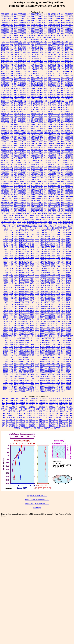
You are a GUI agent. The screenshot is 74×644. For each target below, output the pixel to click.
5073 (16, 97)
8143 (11, 186)
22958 (58, 372)
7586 (41, 171)
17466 (53, 277)
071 (30, 405)
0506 (50, 23)
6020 (46, 131)
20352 (58, 323)
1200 (41, 44)
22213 (21, 357)
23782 (32, 387)
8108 (24, 184)
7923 (41, 179)
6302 (3, 139)
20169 (11, 321)
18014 (16, 283)
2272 (54, 78)
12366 (37, 230)
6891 (7, 152)
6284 (50, 137)
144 (60, 411)
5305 (67, 118)
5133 (33, 103)
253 (4, 424)
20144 (58, 319)
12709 (63, 258)
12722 (27, 260)
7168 (20, 160)
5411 (20, 126)
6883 (54, 150)
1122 (8, 39)
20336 (47, 323)
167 (67, 413)
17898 (42, 281)
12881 (21, 270)
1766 (24, 69)
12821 (27, 268)
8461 (20, 198)
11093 (4, 226)
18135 (37, 285)
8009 (11, 181)
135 (30, 411)
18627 (58, 292)
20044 (11, 317)
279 (20, 426)
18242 (68, 285)
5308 (7, 120)
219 (30, 420)
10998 (48, 220)
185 (57, 415)
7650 (41, 175)
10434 (23, 213)
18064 (47, 283)
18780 (21, 296)
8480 (54, 198)
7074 (46, 154)
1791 (41, 71)
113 (29, 409)
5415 (37, 126)
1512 (33, 54)
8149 (28, 186)
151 (14, 413)
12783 (32, 266)
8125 (45, 184)
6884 (58, 150)
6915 (16, 152)
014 (50, 398)
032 (40, 401)
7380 (54, 164)
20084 (47, 317)
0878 (50, 33)
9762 (54, 211)
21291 (11, 338)
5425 (7, 128)
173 (17, 415)
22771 (6, 370)
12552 (32, 247)
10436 (34, 213)
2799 (71, 82)
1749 (24, 67)
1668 (41, 63)
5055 (20, 95)
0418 (41, 20)
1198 (33, 44)
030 (34, 401)
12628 (58, 251)
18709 (37, 294)
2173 (41, 75)
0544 (3, 25)
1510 (24, 54)
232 (4, 422)
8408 (50, 196)
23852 (68, 387)
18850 (6, 298)
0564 (11, 25)
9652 (37, 209)
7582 (33, 171)
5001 (24, 88)
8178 (24, 188)
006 (24, 398)
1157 (20, 42)
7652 (46, 175)
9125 (7, 205)
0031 (33, 16)
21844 (68, 347)
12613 (47, 249)
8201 (24, 190)
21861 (21, 349)
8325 (24, 194)
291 (60, 426)
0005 (20, 14)
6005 (16, 131)
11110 (9, 228)
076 (47, 405)
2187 (11, 78)
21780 (63, 345)
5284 (16, 118)
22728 (11, 368)
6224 (50, 135)
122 (58, 409)
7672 (11, 177)
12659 (16, 258)
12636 (32, 253)
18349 (63, 287)
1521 (71, 54)
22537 (16, 364)
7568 (7, 171)
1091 (25, 37)
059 (60, 403)
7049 (20, 154)
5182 (67, 107)
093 (34, 407)
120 (52, 409)
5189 (20, 109)
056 (50, 403)
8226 (28, 192)
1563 (54, 56)
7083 (3, 156)
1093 (33, 37)
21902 (16, 351)
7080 (63, 154)
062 (70, 403)
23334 (42, 378)
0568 (28, 25)
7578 (28, 171)
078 (54, 405)
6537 (7, 145)
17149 (32, 273)
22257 (68, 357)
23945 (53, 389)
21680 (27, 345)
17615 (53, 279)
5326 (3, 122)
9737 (7, 211)
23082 (32, 376)
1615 (24, 61)
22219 (32, 357)
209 (67, 418)
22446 (16, 361)
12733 (68, 260)
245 (47, 422)
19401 (68, 306)
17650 (58, 279)
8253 (58, 192)
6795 (16, 150)
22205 (11, 357)
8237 (37, 192)
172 (14, 415)
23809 (53, 387)
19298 (63, 304)
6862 (20, 150)
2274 (63, 78)
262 (34, 424)
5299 (41, 118)
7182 (28, 160)
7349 (33, 164)
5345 (50, 122)
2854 (54, 84)
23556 (63, 383)
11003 (58, 220)
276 (10, 426)
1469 (58, 52)
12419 (53, 236)
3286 (3, 88)
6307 (24, 139)
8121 (37, 184)
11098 (24, 226)
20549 (21, 328)
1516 (50, 54)
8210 (58, 190)
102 (64, 407)
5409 (11, 126)
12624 (37, 251)
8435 (63, 196)
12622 (27, 251)
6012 (33, 131)
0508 (58, 23)
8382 (67, 194)
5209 (11, 112)
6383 (7, 143)
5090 (16, 99)
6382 (3, 143)
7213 (7, 162)
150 (10, 413)
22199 (6, 357)
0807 (41, 29)
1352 (71, 50)
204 (50, 418)
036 (54, 401)
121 (55, 409)
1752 (37, 67)
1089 (16, 37)
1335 (3, 50)
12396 (27, 234)
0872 (24, 33)
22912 (21, 372)
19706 (58, 311)
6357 (41, 141)
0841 (54, 31)
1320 (33, 48)
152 (17, 413)
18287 (11, 287)
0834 (28, 31)
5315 (28, 120)
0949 (20, 35)
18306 (27, 287)
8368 (33, 194)
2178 (58, 75)
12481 (68, 243)
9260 (28, 205)
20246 (58, 321)
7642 (28, 175)
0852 (67, 31)
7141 (16, 158)
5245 (16, 116)
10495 (6, 217)
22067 (63, 353)
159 (40, 413)
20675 (11, 332)
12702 (47, 258)
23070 (16, 376)
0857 (16, 33)
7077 (50, 154)
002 (10, 398)
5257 (58, 116)
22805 (32, 370)
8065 (54, 181)
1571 (16, 59)
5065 (58, 95)
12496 (42, 245)
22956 (53, 372)
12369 (53, 230)
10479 (47, 215)
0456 (16, 23)
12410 (11, 236)
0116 (3, 20)
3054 (24, 86)
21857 (16, 349)
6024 (63, 131)
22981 (16, 374)
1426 (24, 52)
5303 (58, 118)
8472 (37, 198)
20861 (63, 332)
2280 (16, 80)
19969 (16, 315)
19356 (37, 306)
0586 (58, 25)
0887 (71, 33)
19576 (58, 309)
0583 (54, 25)
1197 (28, 44)
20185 (21, 321)
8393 (24, 196)
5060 (37, 95)
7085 (12, 156)
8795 (50, 200)
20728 (37, 332)
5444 (33, 128)
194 (17, 418)
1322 (41, 48)
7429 (46, 167)
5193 (37, 109)
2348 (58, 80)
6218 (28, 135)
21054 (3, 336)
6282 (41, 137)
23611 (42, 385)
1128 (33, 39)
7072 (41, 154)
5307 (3, 120)
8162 (46, 186)
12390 (11, 234)
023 (10, 401)
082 (67, 405)
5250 (37, 116)
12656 (68, 256)
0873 (28, 33)
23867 (16, 389)
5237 (54, 114)
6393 (20, 143)
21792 (68, 345)
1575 (33, 59)
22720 (58, 366)
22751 (42, 368)
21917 (32, 351)
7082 (71, 154)
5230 (24, 114)
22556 (37, 364)
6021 (50, 131)
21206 (45, 336)
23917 (32, 389)
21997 (32, 353)
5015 (11, 90)
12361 (11, 230)
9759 (46, 211)
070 (27, 405)
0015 (58, 14)
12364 (27, 230)
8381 (63, 194)
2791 (41, 82)
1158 (24, 42)
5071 (7, 97)
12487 (27, 245)
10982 (37, 217)
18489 (6, 292)
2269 (41, 78)
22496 (53, 361)
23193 (11, 378)
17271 (16, 275)
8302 (20, 194)
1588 (16, 61)
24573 (37, 391)
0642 (33, 27)
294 (70, 426)
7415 (28, 167)
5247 (24, 116)
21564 (53, 342)
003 (14, 398)
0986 (41, 35)
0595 (11, 27)
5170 (16, 107)
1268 (7, 46)
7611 (50, 173)
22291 (32, 359)
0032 (37, 16)
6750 (41, 148)
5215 (37, 112)
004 (17, 398)
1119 (66, 37)
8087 (12, 184)
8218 (20, 192)
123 (62, 409)
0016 (63, 14)
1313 (7, 48)
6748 (33, 148)
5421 (63, 126)
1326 (54, 48)
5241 (71, 114)
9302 (16, 207)
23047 (47, 374)
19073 (6, 302)
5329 (16, 122)
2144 (67, 71)
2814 (16, 84)
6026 (71, 131)
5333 (33, 122)
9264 (33, 205)
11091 (65, 224)
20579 (47, 328)
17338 (47, 275)
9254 (16, 205)
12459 (58, 241)
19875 (58, 313)
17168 (42, 273)
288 (50, 426)
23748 (11, 387)
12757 (16, 264)
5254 (50, 116)
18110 (27, 285)
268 (54, 424)
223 (44, 420)
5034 (16, 92)
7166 (11, 160)
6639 (63, 145)
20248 (63, 321)
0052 (71, 16)
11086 (50, 224)
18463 (63, 289)
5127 (11, 103)
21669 (11, 345)
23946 (58, 389)
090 (24, 407)
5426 (11, 128)
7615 (67, 173)
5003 (33, 88)
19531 (53, 309)
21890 (68, 349)
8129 (58, 184)
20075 (37, 317)
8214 (3, 192)
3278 (41, 86)
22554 (27, 364)
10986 (58, 217)
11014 (9, 222)
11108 (4, 228)
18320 (37, 287)
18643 (68, 292)
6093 (20, 133)
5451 (63, 128)
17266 (6, 275)
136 (34, 411)
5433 (20, 128)
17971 (63, 281)
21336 (37, 338)
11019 (24, 222)
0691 (20, 29)
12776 (68, 264)
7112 (63, 156)
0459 (28, 23)
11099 (30, 226)
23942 (47, 389)
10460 (16, 215)
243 (40, 422)
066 (14, 405)
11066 (9, 224)
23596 (16, 385)
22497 (58, 361)
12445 (53, 239)
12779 (11, 266)
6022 (54, 131)
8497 (16, 200)
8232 (33, 192)
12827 (58, 268)
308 (59, 428)
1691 (54, 65)
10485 (53, 215)
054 (44, 403)
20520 (47, 325)
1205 (62, 44)
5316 (33, 120)
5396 (50, 124)
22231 (37, 357)
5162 (54, 105)
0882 (63, 33)
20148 (63, 319)
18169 (47, 285)
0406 (28, 20)
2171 (33, 75)
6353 (24, 141)
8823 (63, 200)
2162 (67, 73)
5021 (37, 90)
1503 (7, 54)
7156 (50, 158)
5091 (20, 99)
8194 (71, 188)
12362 (16, 230)
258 (20, 424)
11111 (14, 228)
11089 (55, 224)
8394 (28, 196)
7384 (63, 164)
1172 (11, 44)
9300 (7, 207)
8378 (54, 194)
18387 (27, 289)
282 (30, 426)
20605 (16, 330)
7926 (46, 179)
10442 (50, 213)
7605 (28, 173)
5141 (67, 103)
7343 (24, 164)
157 (34, 413)
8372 (41, 194)
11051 (34, 222)
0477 (33, 23)
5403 (7, 126)
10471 (42, 215)
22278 (21, 359)
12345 (59, 228)
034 (47, 401)
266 (47, 424)
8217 (16, 192)
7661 (58, 175)
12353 (65, 228)
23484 (11, 383)
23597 (21, 385)
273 (70, 424)
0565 (16, 25)
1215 (67, 44)
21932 (37, 351)
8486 (3, 200)
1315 (16, 48)
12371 (63, 230)
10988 (68, 217)
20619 (27, 330)
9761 (50, 211)
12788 (58, 266)
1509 (20, 54)
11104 (55, 226)
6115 (67, 133)
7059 (28, 154)
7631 (16, 175)
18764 (11, 296)
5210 (16, 112)
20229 (47, 321)
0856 (11, 33)
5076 (28, 97)
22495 (47, 361)
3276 (33, 86)
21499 (11, 342)
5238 (58, 114)
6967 (67, 152)
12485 (21, 245)
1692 (58, 65)
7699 (37, 177)
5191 (28, 109)
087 (14, 407)
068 (20, 405)
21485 (58, 340)
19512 (47, 309)
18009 (6, 283)
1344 (37, 50)
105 (2, 409)
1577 (41, 59)
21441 (27, 340)
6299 (63, 137)
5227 (11, 114)
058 (57, 403)
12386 (68, 232)
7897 (37, 179)
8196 (3, 190)
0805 (37, 29)
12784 (37, 266)
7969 (63, 179)
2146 (3, 73)
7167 (16, 160)
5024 (46, 90)
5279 (67, 116)
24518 (32, 391)
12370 (58, 230)
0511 (71, 23)
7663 (63, 175)
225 (50, 420)
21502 (21, 342)
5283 (11, 118)
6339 (7, 141)
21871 (32, 349)
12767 (32, 264)
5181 (63, 107)
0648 (54, 27)
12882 (27, 270)
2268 (37, 78)
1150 (62, 39)
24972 (63, 391)
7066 (33, 154)
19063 (47, 300)
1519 (63, 54)
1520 (67, 54)
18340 (58, 287)
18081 (63, 283)
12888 (53, 270)
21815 (27, 347)
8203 (28, 190)
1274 (28, 46)
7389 (67, 164)
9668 (67, 209)
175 (24, 415)
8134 (67, 184)
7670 (7, 177)
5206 (71, 109)
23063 (6, 376)
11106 (65, 226)
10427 (8, 213)
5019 (28, 90)
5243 (7, 116)
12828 (63, 268)
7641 (24, 175)
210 (70, 418)
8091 (20, 184)
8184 (46, 188)
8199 (16, 190)
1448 (33, 52)
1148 (54, 39)
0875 (37, 33)
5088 (7, 99)
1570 (11, 59)
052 (37, 403)
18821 (53, 296)
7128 (71, 156)
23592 (11, 385)
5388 (24, 124)
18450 (53, 289)
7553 (46, 169)
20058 (27, 317)
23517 (42, 383)
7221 (33, 162)
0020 (3, 16)
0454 (7, 23)
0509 (63, 23)
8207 (46, 190)
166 (64, 413)
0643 (37, 27)
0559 (7, 25)
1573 (24, 59)
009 (34, 398)
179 (37, 415)
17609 (47, 279)
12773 (53, 264)
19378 (53, 306)
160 (44, 413)
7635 (20, 175)
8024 (24, 181)
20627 (42, 330)
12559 (42, 247)
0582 (50, 25)
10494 (68, 215)
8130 (62, 184)
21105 (14, 336)
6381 (71, 141)
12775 (63, 264)
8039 (33, 181)
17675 (63, 279)
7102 (50, 156)
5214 (33, 112)
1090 (20, 37)
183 (50, 415)
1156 (16, 42)
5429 (16, 128)
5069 (3, 97)
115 (35, 409)
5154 (20, 105)
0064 (50, 18)
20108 (68, 317)
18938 (58, 298)
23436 (37, 381)
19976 (27, 315)
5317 (37, 120)
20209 (32, 321)
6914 (11, 152)
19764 (27, 313)
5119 (50, 101)
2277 (3, 80)
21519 (27, 342)
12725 (42, 260)
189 (70, 415)
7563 (67, 169)
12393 (16, 234)
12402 (47, 234)
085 (7, 407)
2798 (67, 82)
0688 (7, 29)
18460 (58, 289)
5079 (41, 97)
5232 (33, 114)
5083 (58, 97)
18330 (53, 287)
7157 (54, 158)
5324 (67, 120)
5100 (50, 99)
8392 (20, 196)
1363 (3, 52)
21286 (6, 338)
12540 (58, 245)
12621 (21, 251)
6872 (24, 150)
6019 (41, 131)
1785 (16, 71)
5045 (54, 92)
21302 (27, 338)
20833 (53, 332)
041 (70, 401)
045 (14, 403)
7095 (37, 156)
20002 (53, 315)
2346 (50, 80)
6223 (46, 135)
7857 (28, 179)
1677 (3, 65)
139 (44, 411)
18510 (11, 292)
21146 (39, 336)
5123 (67, 101)
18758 (68, 294)
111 (22, 409)
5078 (37, 97)
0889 (7, 35)
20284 (21, 323)
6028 (7, 133)
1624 (58, 61)
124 (65, 409)
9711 (71, 209)
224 (47, 420)
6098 (41, 133)
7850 (24, 179)
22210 (16, 357)
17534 (16, 279)
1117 (58, 37)
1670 (50, 63)
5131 (24, 103)
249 (60, 422)
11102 (45, 226)
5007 (50, 88)
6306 (20, 139)
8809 (54, 200)
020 (70, 398)
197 (27, 418)
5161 (50, 105)
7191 (67, 160)
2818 (33, 84)
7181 (24, 160)
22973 (11, 374)
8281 (7, 194)
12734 (6, 262)
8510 (33, 200)
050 (30, 403)
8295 (16, 194)
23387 (6, 381)
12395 (21, 234)
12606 (11, 249)
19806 (32, 313)
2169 (24, 75)
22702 (42, 366)
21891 (6, 351)
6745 (20, 148)
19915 (6, 315)
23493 (21, 383)
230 (67, 420)
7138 (3, 158)
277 (14, 426)
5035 (20, 92)
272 (67, 424)
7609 (41, 173)
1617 (33, 61)
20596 (68, 328)
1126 (24, 39)
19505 (42, 309)
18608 (53, 292)
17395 (11, 277)
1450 (41, 52)
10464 (32, 215)
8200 (20, 190)
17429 (32, 277)
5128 (16, 103)
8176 (20, 188)
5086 (71, 97)
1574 (28, 59)
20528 (63, 325)
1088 (12, 37)
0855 (7, 33)
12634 (21, 253)
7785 (58, 177)
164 (57, 413)
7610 (46, 173)
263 (37, 424)
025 (17, 401)
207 (60, 418)
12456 (42, 241)
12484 (16, 245)
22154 (42, 355)
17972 (68, 281)
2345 (46, 80)
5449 (54, 128)
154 (24, 413)
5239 (63, 114)
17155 (37, 273)
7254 (63, 162)
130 (14, 411)
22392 (58, 359)
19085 (16, 302)
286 (44, 426)
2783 (7, 82)
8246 (46, 192)
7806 (67, 177)
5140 (63, 103)
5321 (54, 120)
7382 (58, 164)
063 (4, 405)
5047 (63, 92)
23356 (58, 378)
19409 (6, 309)
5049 (71, 92)
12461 (68, 241)
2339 (20, 80)
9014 (24, 203)
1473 (67, 52)
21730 (42, 345)
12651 (42, 256)
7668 (3, 177)
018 (64, 398)
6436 (50, 143)
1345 (41, 50)
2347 (54, 80)
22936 (42, 372)
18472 (68, 289)
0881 (58, 33)
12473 (32, 243)
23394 (11, 381)
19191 (21, 304)
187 (64, 415)
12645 (11, 256)
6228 (67, 135)
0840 (50, 31)
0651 (67, 27)
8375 (50, 194)
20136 (42, 319)
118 (45, 409)
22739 (21, 368)
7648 (37, 175)
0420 (50, 20)
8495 (11, 200)
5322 (58, 120)
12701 (42, 258)
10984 (47, 217)
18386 (21, 289)
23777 (27, 387)
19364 (47, 306)
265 (44, 424)
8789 (46, 200)
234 (10, 422)
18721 (42, 294)
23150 (63, 376)
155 (27, 413)
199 (34, 418)
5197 (54, 109)
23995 (21, 391)
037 (57, 401)
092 (30, 407)
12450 (11, 241)
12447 (63, 239)
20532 (68, 325)
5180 (58, 107)
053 (40, 403)
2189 (20, 78)
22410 (68, 359)
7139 (7, 158)
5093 (28, 99)
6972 (7, 154)
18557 (27, 292)
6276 (16, 137)
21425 (11, 340)
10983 (42, 217)
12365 (32, 230)
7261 (7, 164)
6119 (3, 135)
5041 (46, 92)
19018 (21, 300)
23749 (16, 387)
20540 (11, 328)
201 (40, 418)
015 (54, 398)
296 (19, 428)
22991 (27, 374)
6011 (28, 131)
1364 (7, 52)
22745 (37, 368)
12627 (53, 251)
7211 (71, 160)
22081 (6, 355)
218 (27, 420)
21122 (24, 336)
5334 (37, 122)
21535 (42, 342)
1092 (29, 37)
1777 (54, 69)
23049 (53, 374)
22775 (11, 370)
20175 (16, 321)
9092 (54, 203)
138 (40, 411)
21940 (47, 351)
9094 (58, 203)
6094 (24, 133)
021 (4, 401)
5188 (16, 109)
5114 (33, 101)
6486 (67, 143)
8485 (71, 198)
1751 (33, 67)
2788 (28, 82)
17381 (68, 275)
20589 (58, 328)
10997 (42, 220)
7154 (41, 158)
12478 (53, 243)
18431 (47, 289)
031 (37, 401)
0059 (28, 18)
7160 (67, 158)
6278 (24, 137)
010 (37, 398)
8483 (67, 198)
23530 (53, 383)
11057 (55, 222)
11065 (3, 224)
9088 (46, 203)
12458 (53, 241)
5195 (46, 109)
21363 (47, 338)
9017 (28, 203)
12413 (27, 236)
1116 (54, 37)
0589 (63, 25)
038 (60, 401)
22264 (6, 359)
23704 (58, 385)
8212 (67, 190)
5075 (24, 97)
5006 (46, 88)
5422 (67, 126)
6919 (33, 152)
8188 (54, 188)
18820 (47, 296)
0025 (11, 16)
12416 (37, 236)
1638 (28, 63)
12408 (68, 234)
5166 (71, 105)
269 (57, 424)
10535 (21, 217)
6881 (46, 150)
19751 (21, 313)
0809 (46, 29)
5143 (3, 105)
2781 (71, 80)
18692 (27, 294)
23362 (63, 378)
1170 (3, 44)
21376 (53, 338)
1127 (29, 39)
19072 (68, 300)
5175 (37, 107)
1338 (16, 50)
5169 (11, 107)
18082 (68, 283)
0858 (20, 33)
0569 (33, 25)
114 (32, 409)
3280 (50, 86)
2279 (11, 80)
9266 (41, 205)
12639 (47, 253)
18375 (16, 289)
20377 (11, 325)
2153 (33, 73)
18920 (47, 298)
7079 (58, 154)
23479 (68, 381)
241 (34, 422)
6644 (11, 148)
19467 (37, 309)
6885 (63, 150)
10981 (32, 217)
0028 (20, 16)
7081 (67, 154)
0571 (41, 25)
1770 (41, 69)
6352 (20, 141)
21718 (37, 345)
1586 (7, 61)
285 (40, 426)
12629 (63, 251)
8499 (24, 200)
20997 (63, 334)
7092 (33, 156)
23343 (53, 378)
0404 (20, 20)
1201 (45, 44)
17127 (27, 273)
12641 (58, 253)
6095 (29, 133)
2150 (20, 73)
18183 (53, 285)
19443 (27, 309)
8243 (41, 192)
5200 (67, 109)
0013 (50, 14)
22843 (58, 370)
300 (32, 428)
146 (67, 411)
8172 (3, 188)
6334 (58, 139)
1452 (50, 52)
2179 (63, 75)
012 (44, 398)
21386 (63, 338)
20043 (6, 317)
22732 (16, 368)
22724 (68, 366)
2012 (58, 71)
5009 (58, 88)
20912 (6, 334)
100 (57, 407)
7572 (16, 171)
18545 (16, 292)
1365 (11, 52)
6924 (54, 152)
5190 (24, 109)
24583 (42, 391)
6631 (33, 145)
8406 (46, 196)
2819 (37, 84)
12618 (6, 251)
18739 (58, 294)
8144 (16, 186)
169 (4, 415)
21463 (37, 340)
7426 (41, 167)
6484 (58, 143)
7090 (29, 156)
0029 (24, 16)
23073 (27, 376)
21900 (11, 351)
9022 (37, 203)
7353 (41, 164)
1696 (3, 67)
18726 (47, 294)
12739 (16, 262)
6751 (46, 148)
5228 (16, 114)
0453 (3, 23)
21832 (47, 347)
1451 (46, 52)
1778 (58, 69)
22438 (6, 361)
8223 (24, 192)
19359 (42, 306)
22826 (42, 370)
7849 (20, 179)
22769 (68, 368)
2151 (24, 73)
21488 (63, 340)
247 (54, 422)
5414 (33, 126)
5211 (20, 112)
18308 (32, 287)
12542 (68, 245)
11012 (3, 222)
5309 (11, 120)
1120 (71, 37)
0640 (24, 27)
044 (10, 403)
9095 (63, 203)
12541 (63, 245)
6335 (63, 139)
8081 (71, 181)
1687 (41, 65)
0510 (67, 23)
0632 (16, 27)
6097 (37, 133)
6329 (54, 139)
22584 (53, 364)
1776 (50, 69)
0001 (3, 14)
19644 (42, 311)
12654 (58, 256)
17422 (21, 277)
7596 (67, 171)
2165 (7, 75)
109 (16, 409)
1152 (71, 39)
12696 (32, 258)
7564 (71, 169)
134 (27, 411)
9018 (33, 203)
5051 (7, 95)
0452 (71, 20)
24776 (53, 391)
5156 (28, 105)
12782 (27, 266)
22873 (11, 372)
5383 (7, 124)
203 (47, 418)
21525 (32, 342)
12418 (47, 236)
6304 (11, 139)
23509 (32, 383)
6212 (24, 135)
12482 (6, 245)
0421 (54, 20)
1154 (8, 42)
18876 (32, 298)
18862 (21, 298)
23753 (21, 387)
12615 (58, 249)
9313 (46, 207)
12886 (47, 270)
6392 (16, 143)
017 (60, 398)
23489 (16, 383)
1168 (66, 42)
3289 (16, 88)
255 (10, 424)
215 (17, 420)
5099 (46, 99)
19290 (58, 304)
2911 (63, 84)
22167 (47, 355)
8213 (71, 190)
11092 (70, 224)
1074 (50, 35)
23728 (68, 385)
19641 (37, 311)
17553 (27, 279)
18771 (16, 296)
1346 (46, 50)
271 (64, 424)
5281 (3, 118)
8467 (28, 198)
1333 (67, 48)
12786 (47, 266)
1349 (58, 50)
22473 (27, 361)
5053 (16, 95)
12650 (37, 256)
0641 (28, 27)
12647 (21, 256)
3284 (67, 86)
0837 (41, 31)
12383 (53, 232)
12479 (58, 243)
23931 (37, 389)
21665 (6, 345)
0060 (33, 18)
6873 (28, 150)
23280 (21, 378)
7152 (33, 158)
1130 (41, 39)
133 (24, 411)
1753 (41, 67)
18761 (6, 296)
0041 (63, 16)
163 (54, 413)
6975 (11, 154)
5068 (71, 95)
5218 (50, 112)
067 (17, 405)
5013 (3, 90)
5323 (63, 120)
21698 (32, 345)
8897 (3, 203)
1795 (50, 71)
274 (4, 426)
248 (57, 422)
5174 (33, 107)
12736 (11, 262)
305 (49, 428)
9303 (20, 207)
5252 (46, 116)
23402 (16, 381)
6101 (50, 133)
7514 (3, 169)
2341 (28, 80)
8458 (16, 198)
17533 (11, 279)
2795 (54, 82)
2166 (11, 75)
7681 (20, 177)
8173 (7, 188)
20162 (6, 321)
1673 (63, 63)
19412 (11, 309)
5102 (58, 99)
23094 (37, 376)
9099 (71, 203)
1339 (20, 50)
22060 (53, 353)
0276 (11, 20)
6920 (37, 152)
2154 (37, 73)
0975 (33, 35)
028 (27, 401)
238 (24, 422)
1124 (16, 39)
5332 (28, 122)
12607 (16, 249)
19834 (37, 313)
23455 (53, 381)
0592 (71, 25)
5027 (58, 90)
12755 (11, 264)
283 (34, 426)
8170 (71, 186)
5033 (11, 92)
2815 (20, 84)
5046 (58, 92)
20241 (53, 321)
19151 (68, 302)
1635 (20, 63)
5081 (50, 97)
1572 (20, 59)
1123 (12, 39)
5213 (28, 112)
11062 (65, 222)
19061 (42, 300)
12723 (32, 260)
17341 (53, 275)
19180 (16, 304)
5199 (63, 109)
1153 (3, 42)
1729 (7, 67)
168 (70, 413)
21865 (27, 349)
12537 (53, 245)
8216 (11, 192)
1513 (37, 54)
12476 (42, 243)
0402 (16, 20)
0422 (58, 20)
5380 (71, 122)
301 (35, 428)
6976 (16, 154)
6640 (67, 145)
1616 (28, 61)
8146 (24, 186)
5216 (41, 112)
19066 (58, 300)
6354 (28, 141)
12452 (21, 241)
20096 (58, 317)
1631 (3, 63)
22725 (6, 368)
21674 (16, 345)
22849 (63, 370)
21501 (16, 342)
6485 (63, 143)
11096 (14, 226)
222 (40, 420)
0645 (46, 27)
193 (14, 418)
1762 (7, 69)
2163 (71, 73)
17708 (68, 279)
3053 (20, 86)
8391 (16, 196)
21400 (68, 338)
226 (54, 420)
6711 (16, 148)
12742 (27, 262)
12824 (42, 268)
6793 (7, 150)
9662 (58, 209)
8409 (54, 196)
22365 (47, 359)
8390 (11, 196)
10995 (32, 220)
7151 (28, 158)
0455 (11, 23)
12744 (32, 262)
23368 (68, 378)
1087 (8, 37)
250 (64, 422)
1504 (11, 54)
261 (30, 424)
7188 (54, 160)
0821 (54, 29)
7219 (24, 162)
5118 (45, 101)
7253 (58, 162)
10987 (63, 217)
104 (70, 407)
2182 (3, 78)
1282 (63, 46)
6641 (71, 145)
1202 (49, 44)
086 (10, 407)
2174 (46, 75)
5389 (28, 124)
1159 (29, 42)
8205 (37, 190)
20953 (32, 334)
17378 (63, 275)
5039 (37, 92)
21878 (42, 349)
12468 (16, 243)
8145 (20, 186)
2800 (3, 84)
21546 (47, 342)
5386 (20, 124)
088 (17, 407)
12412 (21, 236)
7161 (71, 158)
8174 (11, 188)
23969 (11, 391)
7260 (3, 164)
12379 (32, 232)
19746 (16, 313)
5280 (71, 116)
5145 (11, 105)
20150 (68, 319)
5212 (24, 112)
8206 (41, 190)
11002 (53, 220)
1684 (28, 65)
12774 (58, 264)
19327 (16, 306)
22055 (47, 353)
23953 (63, 389)
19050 (37, 300)
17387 (6, 277)
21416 (6, 340)
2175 (50, 75)
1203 (54, 44)
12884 (37, 270)
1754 (46, 67)
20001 (47, 315)
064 (7, 405)
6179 (20, 135)
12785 (42, 266)
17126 (21, 273)
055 (47, 403)
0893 (11, 35)
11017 (14, 222)
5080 (46, 97)
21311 (32, 338)
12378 (27, 232)
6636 (50, 145)
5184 (3, 109)
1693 (63, 65)
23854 (6, 389)
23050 (58, 374)
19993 (37, 315)
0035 (50, 16)
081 (64, 405)
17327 (37, 275)
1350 (63, 50)
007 (27, 398)
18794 (27, 296)
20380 (16, 325)
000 (4, 398)
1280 (54, 46)
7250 (46, 162)
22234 (42, 357)
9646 (28, 209)
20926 (21, 334)
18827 (63, 296)
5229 (20, 114)
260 (27, 424)
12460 (63, 241)
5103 (63, 99)
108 (12, 409)
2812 (7, 84)
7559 (63, 169)
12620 (16, 251)
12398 (32, 234)
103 (67, 407)
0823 (63, 29)
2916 (11, 86)
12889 (58, 270)
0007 (28, 14)
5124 (71, 101)
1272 (20, 46)
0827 (71, 29)
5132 (28, 103)
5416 (41, 126)
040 (67, 401)
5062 (46, 95)
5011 (67, 88)
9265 (37, 205)
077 (50, 405)
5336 (41, 122)
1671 (54, 63)
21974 (6, 353)
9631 (3, 209)
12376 (16, 232)
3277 (37, 86)
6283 (46, 137)
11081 (29, 224)
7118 (67, 156)
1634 (16, 63)
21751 (47, 345)
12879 (11, 270)
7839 (11, 179)
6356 (37, 141)
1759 (67, 67)
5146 (16, 105)
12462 (6, 243)
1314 (11, 48)
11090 (60, 224)
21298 (21, 338)
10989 (6, 220)
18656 (11, 294)
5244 (11, 116)
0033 (41, 16)
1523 (7, 56)
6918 (28, 152)
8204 (33, 190)
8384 (3, 196)
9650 (33, 209)
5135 (41, 103)
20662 (6, 332)
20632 (53, 330)
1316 (20, 48)
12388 (6, 234)
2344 (41, 80)
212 (7, 420)
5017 (20, 90)
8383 (71, 194)
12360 (6, 230)
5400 (67, 124)
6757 (71, 148)
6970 (3, 154)
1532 (24, 56)
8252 (54, 192)
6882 (50, 150)
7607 (37, 173)
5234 (41, 114)
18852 (11, 298)
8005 (3, 181)
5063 (50, 95)
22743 (32, 368)
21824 (37, 347)
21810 (16, 347)
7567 (3, 171)
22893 (16, 372)
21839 (63, 347)
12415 (32, 236)
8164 (54, 186)
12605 (6, 249)
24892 (58, 391)
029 (30, 401)
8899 (11, 203)
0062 (41, 18)
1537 (41, 56)
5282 (7, 118)
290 (57, 426)
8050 (41, 181)
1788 (28, 71)
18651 (6, 294)
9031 (41, 203)
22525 (11, 364)
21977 (11, 353)
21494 (6, 342)
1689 (50, 65)
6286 (58, 137)
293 (67, 426)
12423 (68, 236)
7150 (24, 158)
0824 (67, 29)
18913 (42, 298)
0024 (7, 16)
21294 (16, 338)
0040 (58, 16)
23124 (53, 376)
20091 (53, 317)
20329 (37, 323)
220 (34, 420)
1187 (20, 44)
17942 (58, 281)
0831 (16, 31)
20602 (6, 330)
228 (60, 420)
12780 (16, 266)
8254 (63, 192)
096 (44, 407)
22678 (32, 366)
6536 (3, 145)
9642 (20, 209)
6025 (67, 131)
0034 (46, 16)
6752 (50, 148)
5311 (20, 120)
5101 (54, 99)
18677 (21, 294)
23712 (63, 385)
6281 (37, 137)
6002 (11, 131)
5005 (41, 88)
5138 (54, 103)
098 (50, 407)
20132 (26, 319)
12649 (32, 256)
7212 (3, 162)
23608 (32, 385)
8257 (67, 192)
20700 (21, 332)
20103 (63, 317)
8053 (50, 181)
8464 (24, 198)
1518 (58, 54)
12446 (58, 239)
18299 (21, 287)
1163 (45, 42)
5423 (71, 126)
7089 (24, 156)
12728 (53, 260)
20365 (6, 325)
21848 (11, 349)
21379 (58, 338)
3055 (28, 86)
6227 (63, 135)
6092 (16, 133)
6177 (16, 135)
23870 (21, 389)
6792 (3, 150)
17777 (21, 281)
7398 (3, 167)
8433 (58, 196)
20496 (42, 325)
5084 (63, 97)
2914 (3, 86)
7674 (16, 177)
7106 (54, 156)
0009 (33, 14)
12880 (16, 270)
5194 (41, 109)
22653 (16, 366)
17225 (63, 273)
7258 (71, 162)
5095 (37, 99)
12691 (27, 258)
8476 (46, 198)
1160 (33, 42)
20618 (21, 330)
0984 (37, 35)
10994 (27, 220)
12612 (42, 249)
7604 (24, 173)
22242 (47, 357)
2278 (7, 80)
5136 (46, 103)
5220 (54, 112)
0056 (16, 18)
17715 (6, 281)
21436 (21, 340)
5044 (50, 92)
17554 (32, 279)
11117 (29, 228)
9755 (33, 211)
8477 (50, 198)
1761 (3, 69)
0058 (24, 18)
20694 (16, 332)
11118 (34, 228)
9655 (41, 209)
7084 (7, 156)
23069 (11, 376)
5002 (28, 88)
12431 (32, 239)
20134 (32, 319)
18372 (11, 289)
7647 (33, 175)
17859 (27, 281)
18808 (37, 296)
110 (19, 409)
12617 (68, 249)
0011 (41, 14)
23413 (21, 381)
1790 (37, 71)
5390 (33, 124)
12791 (68, 266)
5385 (16, 124)
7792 (63, 177)
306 (52, 428)
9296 (3, 207)
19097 (27, 302)
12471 (21, 243)
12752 (68, 262)
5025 (50, 90)
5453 (71, 128)
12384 (58, 232)
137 (37, 411)
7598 (3, 173)
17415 (16, 277)
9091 (50, 203)
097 (47, 407)
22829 (47, 370)
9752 (24, 211)
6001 (7, 131)
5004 (37, 88)
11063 (70, 222)
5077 (33, 97)
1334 (71, 48)
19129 (53, 302)
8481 (58, 198)
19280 (53, 304)
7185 (41, 160)
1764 (16, 69)
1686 (37, 65)
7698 (33, 177)
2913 (71, 84)
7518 (7, 169)
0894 (16, 35)
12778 (6, 266)
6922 (46, 152)
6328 (50, 139)
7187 (50, 160)
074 (40, 405)
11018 (19, 222)
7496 (71, 167)
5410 (16, 126)
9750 (20, 211)
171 (10, 415)
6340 (11, 141)
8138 (71, 184)
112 (25, 409)
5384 (11, 124)
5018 (24, 90)
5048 (67, 92)
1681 (16, 65)
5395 (46, 124)
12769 (42, 264)
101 (60, 407)
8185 (50, 188)
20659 (68, 330)
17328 (42, 275)
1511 (28, 54)
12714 (11, 260)
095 (40, 407)
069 (24, 405)
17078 (16, 273)
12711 (68, 258)
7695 (28, 177)
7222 (37, 162)
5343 (46, 122)
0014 (54, 14)
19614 (21, 311)
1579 (50, 59)
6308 (28, 139)
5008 (54, 88)
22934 (37, 372)
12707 (53, 258)
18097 (11, 285)
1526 (20, 56)
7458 (58, 167)
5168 (7, 107)
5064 (54, 95)
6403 (46, 143)
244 (44, 422)
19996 (42, 315)
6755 (63, 148)
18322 (47, 287)
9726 (3, 211)
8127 (54, 184)
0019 (71, 14)
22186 (68, 355)
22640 (6, 366)
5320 (50, 120)
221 (37, 420)
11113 (24, 228)
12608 (21, 249)
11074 (19, 224)
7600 (11, 173)
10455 (70, 213)
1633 (11, 63)
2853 (50, 84)
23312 (37, 378)
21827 (42, 347)
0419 (46, 20)
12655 (63, 256)
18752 (63, 294)
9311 (37, 207)
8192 (63, 188)
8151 (33, 186)
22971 (68, 372)
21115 (19, 336)
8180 (33, 188)
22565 (42, 364)
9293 (67, 205)
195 (20, 418)
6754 (58, 148)
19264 (47, 304)
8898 (7, 203)
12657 (6, 258)
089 (20, 407)
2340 (24, 80)
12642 (63, 253)
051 (34, 403)
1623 (54, 61)
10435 (29, 213)
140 (47, 411)
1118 (62, 37)
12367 (42, 230)
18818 (42, 296)
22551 (21, 364)
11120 (39, 228)
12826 (53, 268)
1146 (45, 39)
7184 (37, 160)
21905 (21, 351)
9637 (16, 209)
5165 (67, 105)
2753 (63, 80)
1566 (67, 56)
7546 (24, 169)
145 (64, 411)
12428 (16, 239)
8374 (46, 194)
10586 (27, 217)
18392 (32, 289)
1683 (24, 65)
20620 (32, 330)
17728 (11, 281)
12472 (27, 243)
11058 (60, 222)
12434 (42, 239)
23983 (16, 391)
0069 (71, 18)
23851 (63, 387)
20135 (37, 319)
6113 (63, 133)
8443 (67, 196)
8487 (7, 200)
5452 (67, 128)
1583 (67, 59)
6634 (46, 145)
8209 (54, 190)
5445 (37, 128)
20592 (63, 328)
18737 (53, 294)
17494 (68, 277)
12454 (32, 241)
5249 (33, 116)
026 (20, 401)
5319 (46, 120)
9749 (16, 211)
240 (30, 422)
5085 (67, 97)
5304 (63, 118)
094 (37, 407)
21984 (16, 353)
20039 (63, 315)
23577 (6, 385)
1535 (33, 56)
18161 (42, 285)
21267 (60, 336)
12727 (47, 260)
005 (20, 398)
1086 (3, 37)
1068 (46, 35)
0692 (24, 29)
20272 (11, 323)
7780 (54, 177)
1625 (63, 61)
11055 (50, 222)
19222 (42, 304)
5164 (63, 105)
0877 (46, 33)
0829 (7, 31)
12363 (21, 230)
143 (57, 411)
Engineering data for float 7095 (37, 504)
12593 (63, 247)
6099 (46, 133)
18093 (6, 285)
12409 (6, 236)
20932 (27, 334)
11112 (19, 228)
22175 (58, 355)
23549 (58, 383)
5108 (12, 101)
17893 (37, 281)
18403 (37, 289)
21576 (58, 342)
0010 (37, 14)
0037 (54, 16)
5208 (7, 112)
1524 (11, 56)
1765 (20, 69)
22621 (68, 364)
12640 (53, 253)
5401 (71, 124)
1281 (58, 46)
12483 (11, 245)
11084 (40, 224)
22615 (63, 364)
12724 (37, 260)
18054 (42, 283)
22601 (58, 364)
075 (44, 405)
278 (17, 426)
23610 (37, 385)
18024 (21, 283)
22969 (63, 372)
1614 (20, 61)
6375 (67, 141)
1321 (37, 48)
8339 (28, 194)
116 (38, 409)
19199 (27, 304)
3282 (58, 86)
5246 (20, 116)
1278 (46, 46)
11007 (63, 220)
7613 (58, 173)
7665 (67, 175)
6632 (37, 145)
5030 (71, 90)
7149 (20, 158)
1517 (54, 54)
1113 (42, 37)
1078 (67, 35)
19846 (47, 313)
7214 (11, 162)
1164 (50, 42)
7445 (50, 167)
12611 (37, 249)
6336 (67, 139)
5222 (63, 112)
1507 (16, 54)
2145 (71, 71)
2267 (33, 78)
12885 (42, 270)
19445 (32, 309)
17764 (16, 281)
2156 (46, 73)
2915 (7, 86)
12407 (63, 234)
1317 (24, 48)
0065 (54, 18)
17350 (58, 275)
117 (42, 409)
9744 (11, 211)
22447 (21, 361)
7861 (33, 179)
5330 (20, 122)
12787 (53, 266)
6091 (12, 133)
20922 (16, 334)
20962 (37, 334)
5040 (41, 92)
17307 (21, 275)
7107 (58, 156)
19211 (32, 304)
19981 (32, 315)
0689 (11, 29)
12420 (58, 236)
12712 (6, 260)
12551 (27, 247)
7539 (16, 169)
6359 (50, 141)
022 (7, 401)
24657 (47, 391)
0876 (41, 33)
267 (50, 424)
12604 (68, 247)
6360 (54, 141)
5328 (11, 122)
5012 (71, 88)
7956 (54, 179)
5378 (67, 122)
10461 (21, 215)
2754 (67, 80)
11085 (45, 224)
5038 (33, 92)
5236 (50, 114)
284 (37, 426)
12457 (47, 241)
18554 (21, 292)
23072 (21, 376)
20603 (11, 330)
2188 (16, 78)
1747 (16, 67)
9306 (33, 207)
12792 (6, 268)
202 (44, 418)
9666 (63, 209)
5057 (28, 95)
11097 (19, 226)
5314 (24, 120)
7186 (46, 160)
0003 (11, 14)
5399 (63, 124)
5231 (28, 114)
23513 (37, 383)
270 (60, 424)
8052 (46, 181)
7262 (11, 164)
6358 (46, 141)
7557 (54, 169)
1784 (11, 71)
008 (30, 398)
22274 (16, 359)
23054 (63, 374)
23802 (42, 387)
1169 (71, 42)
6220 (37, 135)
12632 (11, 253)
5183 (71, 107)
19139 (58, 302)
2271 (50, 78)
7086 (16, 156)
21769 (58, 345)
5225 (3, 114)
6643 (7, 148)
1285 (67, 46)
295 (15, 428)
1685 (33, 65)
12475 (37, 243)
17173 (47, 273)
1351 (67, 50)
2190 (24, 78)
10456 (6, 215)
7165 (7, 160)
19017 (16, 300)
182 (47, 415)
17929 (53, 281)
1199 (37, 44)
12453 (27, 241)
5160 (46, 105)
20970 (42, 334)
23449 (42, 381)
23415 (27, 381)
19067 (63, 300)
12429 (21, 239)
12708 (58, 258)
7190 (63, 160)
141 (50, 411)
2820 (41, 84)
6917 (24, 152)
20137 (47, 319)
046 (17, 403)
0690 (16, 29)
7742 (50, 177)
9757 (37, 211)
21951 (53, 351)
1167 (62, 42)
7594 (58, 171)
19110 (37, 302)
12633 (16, 253)
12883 (32, 270)
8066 (58, 181)
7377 (46, 164)
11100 (35, 226)
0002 (7, 14)
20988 (53, 334)
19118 (42, 302)
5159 (41, 105)
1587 (11, 61)
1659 (33, 63)
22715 (53, 366)
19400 (63, 306)
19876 (63, 313)
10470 (37, 215)
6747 (28, 148)
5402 (3, 126)
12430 (27, 239)
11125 (49, 228)
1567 (71, 56)
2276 (71, 78)
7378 (50, 164)
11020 (29, 222)
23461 (58, 381)
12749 (53, 262)
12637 (37, 253)
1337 (11, 50)
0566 (20, 25)
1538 (46, 56)
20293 (27, 323)
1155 (12, 42)
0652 (71, 27)
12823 (37, 268)
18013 (11, 283)
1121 (3, 39)
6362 (63, 141)
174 (20, 415)
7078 (54, 154)
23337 (47, 378)
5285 (20, 118)
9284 (54, 205)
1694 (67, 65)
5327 (7, 122)
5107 (7, 101)
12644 (6, 256)
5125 (3, 103)
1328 (63, 48)
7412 (24, 167)
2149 (16, 73)
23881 (27, 389)
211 (4, 420)
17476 (63, 277)
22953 (47, 372)
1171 (7, 44)
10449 (65, 213)
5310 (16, 120)
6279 (28, 137)
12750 (58, 262)
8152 (37, 186)
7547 (28, 169)
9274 (46, 205)
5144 (7, 105)
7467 (63, 167)
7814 (71, 177)
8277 (71, 192)
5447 (46, 128)
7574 (20, 171)
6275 (11, 137)
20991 (58, 334)
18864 (27, 298)
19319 (11, 306)
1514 (41, 54)
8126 (50, 184)
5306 (71, 118)
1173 (16, 44)
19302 (68, 304)
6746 (24, 148)
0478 (37, 23)
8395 (33, 196)
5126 (7, 103)
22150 (37, 355)
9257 (24, 205)
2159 (58, 73)
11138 (54, 228)
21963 (63, 351)
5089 (11, 99)
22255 (63, 357)
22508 (63, 361)
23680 (53, 385)
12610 (32, 249)
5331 (24, 122)
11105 (60, 226)
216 (20, 420)
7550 (37, 169)
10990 (11, 220)
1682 (20, 65)
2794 (50, 82)
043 (7, 403)
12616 (63, 249)
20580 (53, 328)
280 (24, 426)
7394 (71, 164)
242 (37, 422)
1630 (71, 61)
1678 (7, 65)
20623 (37, 330)
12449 (6, 241)
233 (7, 422)
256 (14, 424)
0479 (41, 23)
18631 (63, 292)
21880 (53, 349)
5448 (50, 128)
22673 (27, 366)
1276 (37, 46)
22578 (47, 364)
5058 (33, 95)
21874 (37, 349)
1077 (63, 35)
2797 (63, 82)
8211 (63, 190)
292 (64, 426)
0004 (16, 14)
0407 (33, 20)
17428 (27, 277)
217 (24, 420)
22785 (16, 370)
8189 (58, 188)
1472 (63, 52)
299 (29, 428)
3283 (63, 86)
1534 (28, 56)
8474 (41, 198)
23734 (6, 387)
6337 (71, 139)
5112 (24, 101)
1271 (16, 46)
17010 (68, 270)
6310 (37, 139)
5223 (67, 112)
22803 (27, 370)
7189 (58, 160)
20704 (27, 332)
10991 (16, 220)
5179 (54, 107)
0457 (20, 23)
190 (4, 418)
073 (37, 405)
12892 (63, 270)
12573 (47, 247)
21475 (47, 340)
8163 (50, 186)
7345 (28, 164)
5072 (11, 97)
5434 (24, 128)
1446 (28, 52)
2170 (28, 75)
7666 (71, 175)
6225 (54, 135)
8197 (7, 190)
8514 (41, 200)
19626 (32, 311)
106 (6, 409)
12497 (47, 245)
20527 (58, 325)
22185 (63, 355)
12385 (63, 232)
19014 (11, 300)
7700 (41, 177)
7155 (46, 158)
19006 (6, 300)
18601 (47, 292)
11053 (40, 222)
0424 (67, 20)
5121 (58, 101)
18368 (6, 289)
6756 (67, 148)
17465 (47, 277)
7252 (54, 162)
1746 (11, 67)
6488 (71, 143)
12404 (53, 234)
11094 (9, 226)
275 (7, 426)
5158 (37, 105)
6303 (7, 139)
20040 (68, 315)
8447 (3, 198)
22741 (27, 368)
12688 (21, 258)
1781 (71, 69)
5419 (54, 126)
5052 (11, 95)
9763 (58, 211)
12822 (32, 268)
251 (67, 422)
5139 (58, 103)
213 (10, 420)
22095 (16, 355)
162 (50, 413)
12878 (6, 270)
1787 (24, 71)
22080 (68, 353)
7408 (20, 167)
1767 (28, 69)
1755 (50, 67)
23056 (68, 374)
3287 (7, 88)
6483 (54, 143)
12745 (37, 262)
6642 (3, 148)
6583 (16, 145)
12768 (37, 264)
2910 (58, 84)
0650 (63, 27)
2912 (67, 84)
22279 (27, 359)
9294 (71, 205)
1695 (71, 65)
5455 (3, 131)
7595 (63, 171)
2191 (28, 78)
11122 (44, 228)
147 (70, 411)
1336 (7, 50)
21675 (21, 345)
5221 (58, 112)
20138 (53, 319)
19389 (58, 306)
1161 (37, 42)
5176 (41, 107)
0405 (24, 20)
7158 (58, 158)
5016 (16, 90)
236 (17, 422)
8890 (67, 200)
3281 (54, 86)
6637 (54, 145)
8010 (16, 181)
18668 (16, 294)
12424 (6, 239)
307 (55, 428)
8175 (16, 188)
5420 (58, 126)
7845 (16, 179)
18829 (68, 296)
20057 (21, 317)
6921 (41, 152)
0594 (7, 27)
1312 (3, 48)
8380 (58, 194)
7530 (11, 169)
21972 (68, 351)
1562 (50, 56)
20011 (58, 315)
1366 (16, 52)
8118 (33, 184)
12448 (68, 239)
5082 (54, 97)
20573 (42, 328)
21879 (47, 349)
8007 (7, 181)
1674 (67, 63)
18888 (37, 298)
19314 (6, 306)
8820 (58, 200)
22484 (42, 361)
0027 (16, 16)
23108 (47, 376)
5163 (58, 105)
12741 (21, 262)
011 (40, 398)
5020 (33, 90)
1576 (37, 59)
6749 (37, 148)
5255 (54, 116)
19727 (6, 313)
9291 (63, 205)
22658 (21, 366)
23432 (32, 381)
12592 (58, 247)
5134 (37, 103)
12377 (21, 232)
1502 (3, 54)
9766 (71, 211)
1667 (37, 63)
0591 (67, 25)
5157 (33, 105)
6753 (54, 148)
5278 (63, 116)
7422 (33, 167)
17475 (58, 277)
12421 (63, 236)
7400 (7, 167)
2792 (46, 82)
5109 (16, 101)
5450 (58, 128)
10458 (11, 215)
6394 (24, 143)
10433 (18, 213)
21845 (6, 349)
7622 (11, 175)
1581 (58, 59)
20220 (37, 321)
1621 (46, 61)
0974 (28, 35)
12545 (11, 247)
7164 (3, 160)
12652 (47, 256)
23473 (63, 381)
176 (27, 415)
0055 (11, 18)
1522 (3, 56)
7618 (71, 173)
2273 (58, 78)
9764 (63, 211)
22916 (27, 372)
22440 (11, 361)
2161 (63, 73)
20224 (42, 321)
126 (72, 409)
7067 (37, 154)
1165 (54, 42)
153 (20, 413)
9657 (46, 209)
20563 (32, 328)
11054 (45, 222)
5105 (71, 99)
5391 (37, 124)
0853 (71, 31)
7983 (67, 179)
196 (24, 418)
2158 (54, 73)
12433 (37, 239)
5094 (33, 99)
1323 (46, 48)
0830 (11, 31)
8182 (37, 188)
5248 (28, 116)
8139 (3, 186)
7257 (67, 162)
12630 (68, 251)
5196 (50, 109)
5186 (7, 109)
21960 (58, 351)
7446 (54, 167)
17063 (6, 273)
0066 (58, 18)
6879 (41, 150)
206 (57, 418)
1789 (33, 71)
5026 (54, 90)
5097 (41, 99)
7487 (67, 167)
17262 (68, 273)
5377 (63, 122)
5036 (24, 92)
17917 (47, 281)
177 (30, 415)
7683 (24, 177)
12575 (53, 247)
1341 (28, 50)
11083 (34, 224)
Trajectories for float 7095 (37, 496)
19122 (47, 302)
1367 (20, 52)
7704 (46, 177)
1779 (63, 69)
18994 (68, 298)
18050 (37, 283)
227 (57, 420)
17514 (6, 279)
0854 (3, 33)
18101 (21, 285)
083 (70, 405)
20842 (58, 332)
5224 (71, 112)
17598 (42, 279)
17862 (32, 281)
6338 (3, 141)
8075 (67, 181)
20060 (32, 317)
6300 (67, 137)
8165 (58, 186)
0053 (3, 18)
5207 (3, 112)
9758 (41, 211)
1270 (11, 46)
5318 (41, 120)
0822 (58, 29)
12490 (32, 245)
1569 (7, 59)
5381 (3, 124)
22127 (32, 355)
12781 (21, 266)
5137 (50, 103)
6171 (11, 135)
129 (10, 411)
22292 (37, 359)
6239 (3, 137)
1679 (11, 65)
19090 (21, 302)
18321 (42, 287)
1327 (58, 48)
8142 (7, 186)
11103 (50, 226)
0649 (58, 27)
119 (48, 409)
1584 (71, 59)
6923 (50, 152)
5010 (63, 88)
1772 (46, 69)
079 (57, 405)
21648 (63, 342)
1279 (50, 46)
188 (67, 415)
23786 (37, 387)
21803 (6, 347)
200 (37, 418)
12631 (6, 253)
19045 (32, 300)
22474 (32, 361)
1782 (3, 71)
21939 (42, 351)
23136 (58, 376)
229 (64, 420)
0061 (37, 18)
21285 (71, 336)
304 (45, 428)
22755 (53, 368)
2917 (16, 86)
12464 (11, 243)
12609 (27, 249)
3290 (20, 88)
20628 (47, 330)
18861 (16, 298)
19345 (27, 306)
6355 (33, 141)
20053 (16, 317)
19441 (21, 309)
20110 (11, 319)
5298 (37, 118)
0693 (28, 29)
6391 (11, 143)
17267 (11, 275)
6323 (46, 139)
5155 (24, 105)
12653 (53, 256)
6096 (33, 133)
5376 (58, 122)
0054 (7, 18)
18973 (63, 298)
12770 (47, 264)
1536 (37, 56)
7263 (16, 164)
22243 (53, 357)
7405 (16, 167)
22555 (32, 364)
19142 (63, 302)
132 (20, 411)
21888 (63, 349)
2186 (7, 78)
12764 (27, 264)
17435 (37, 277)
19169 (6, 304)
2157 (50, 73)
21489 (68, 340)
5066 (63, 95)
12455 (37, 241)
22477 (37, 361)
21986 (21, 353)
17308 (27, 275)
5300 (46, 118)
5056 (24, 95)
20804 (42, 332)
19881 (68, 313)
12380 (37, 232)
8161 (41, 186)
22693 (37, 366)
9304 (24, 207)
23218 (16, 378)
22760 (63, 368)
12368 (47, 230)
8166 (63, 186)
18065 (53, 283)
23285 (27, 378)
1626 (67, 61)
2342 (33, 80)
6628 (20, 145)
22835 (53, 370)
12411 (16, 236)
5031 (3, 92)
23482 (6, 383)
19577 (63, 309)
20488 (32, 325)
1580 (54, 59)
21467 (42, 340)
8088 (16, 184)
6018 (37, 131)
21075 (9, 336)
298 (25, 428)
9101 (3, 205)
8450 (7, 198)
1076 (58, 35)
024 (14, 401)
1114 (46, 37)
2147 (7, 73)
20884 (68, 332)
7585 (37, 171)
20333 (42, 323)
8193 (67, 188)
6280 (33, 137)
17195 (58, 273)
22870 (6, 372)
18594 (42, 292)
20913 (11, 334)
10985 (53, 217)
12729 (58, 260)
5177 (46, 107)
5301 (50, 118)
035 (50, 401)
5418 (50, 126)
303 (42, 428)
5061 (41, 95)
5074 (20, 97)
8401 (41, 196)
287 (47, 426)
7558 (58, 169)
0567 (24, 25)
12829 (68, 268)
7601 (16, 173)
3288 (11, 88)
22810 (37, 370)
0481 (46, 23)
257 (17, 424)
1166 (58, 42)
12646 (16, 256)
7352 (37, 164)
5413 (28, 126)
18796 (32, 296)
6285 (54, 137)
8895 (71, 200)
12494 (37, 245)
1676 (71, 63)
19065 (53, 300)
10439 (44, 213)
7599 (7, 173)
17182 (53, 273)
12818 (11, 268)
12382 (47, 232)
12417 (42, 236)
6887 (67, 150)
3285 (71, 86)
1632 (7, 63)
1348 (54, 50)
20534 (6, 328)
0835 (33, 31)
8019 (20, 181)
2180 (67, 75)
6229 (71, 135)
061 (67, 403)
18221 (58, 285)
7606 (33, 173)
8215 (7, 192)
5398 (58, 124)
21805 (11, 347)
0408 (37, 20)
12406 (58, 234)
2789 (33, 82)
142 (54, 411)
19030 (27, 300)
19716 (63, 311)
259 (24, 424)
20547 (16, 328)
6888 (71, 150)
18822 (58, 296)
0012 (46, 14)
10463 (27, 215)
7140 (11, 158)
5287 (24, 118)
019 (67, 398)
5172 (24, 107)
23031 (37, 374)
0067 (63, 18)
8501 (28, 200)
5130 (20, 103)
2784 (11, 82)
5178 (50, 107)
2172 (37, 75)
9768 (3, 213)
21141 (29, 336)
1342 (33, 50)
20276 (16, 323)
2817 (28, 84)
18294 (16, 287)
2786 (20, 82)
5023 (41, 90)
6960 (58, 152)
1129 (37, 39)
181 (44, 415)
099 (54, 407)
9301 (11, 207)
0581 (46, 25)
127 (4, 411)
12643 (68, 253)
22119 (27, 355)
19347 (32, 306)
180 (40, 415)
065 (10, 405)
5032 (7, 92)
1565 (63, 56)
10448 (60, 213)
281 (27, 426)
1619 (41, 61)
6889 (3, 152)
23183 (68, 376)
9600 (63, 207)
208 (64, 418)
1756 (54, 67)
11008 (68, 220)
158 (37, 413)
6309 (33, 139)
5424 (3, 128)
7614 (63, 173)
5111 (20, 101)
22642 (11, 366)
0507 (54, 23)
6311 (41, 139)
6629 (24, 145)
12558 (37, 247)
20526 (53, 325)
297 (22, 428)
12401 (42, 234)
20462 (27, 325)
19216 (37, 304)
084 (4, 407)
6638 (58, 145)
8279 (3, 194)
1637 (24, 63)
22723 (63, 366)
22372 (53, 359)
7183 (33, 160)
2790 (37, 82)
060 (64, 403)
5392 (41, 124)
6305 (16, 139)
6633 (41, 145)
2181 (71, 75)
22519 (6, 364)
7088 (20, 156)
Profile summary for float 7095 (37, 500)
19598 (6, 311)
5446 (41, 128)
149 (7, 413)
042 (4, 403)
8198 (11, 190)
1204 (58, 44)
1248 (3, 46)
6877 (37, 150)
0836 (37, 31)
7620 (7, 175)
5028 (63, 90)
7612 (54, 173)
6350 (16, 141)
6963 (63, 152)
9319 (58, 207)
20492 (37, 325)
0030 (28, 16)
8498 (20, 200)
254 (7, 424)
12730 (63, 260)
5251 (41, 116)
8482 (63, 198)
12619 (11, 251)
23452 (47, 381)
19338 (21, 306)
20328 (32, 323)
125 (68, 409)
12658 (11, 258)
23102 (42, 376)
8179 (28, 188)
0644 (41, 27)
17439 (42, 277)
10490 (63, 215)
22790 (21, 370)
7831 (3, 179)
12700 (37, 258)
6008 (20, 131)
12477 (47, 243)
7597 (71, 171)
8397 (37, 196)
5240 (67, 114)
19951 (11, 315)
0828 (3, 31)
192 (10, 418)
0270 (7, 20)
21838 (58, 347)
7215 (16, 162)
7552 (41, 169)
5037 (28, 92)
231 (70, 420)
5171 (20, 107)
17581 (37, 279)
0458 (24, 23)
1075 (54, 35)
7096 (41, 156)
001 (7, 398)
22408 (63, 359)
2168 (20, 75)
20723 (32, 332)
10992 (21, 220)
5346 (54, 122)
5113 (29, 101)
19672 (47, 311)
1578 (46, 59)
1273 (24, 46)
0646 (50, 27)
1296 (71, 46)
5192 (33, 109)
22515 (68, 361)
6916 (20, 152)
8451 (11, 198)
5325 (71, 120)
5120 (54, 101)
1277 (41, 46)
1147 (50, 39)
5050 (3, 95)
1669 (46, 63)
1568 (3, 59)
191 (7, 418)
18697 (32, 294)
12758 (21, 264)
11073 (14, 224)
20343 (53, 323)
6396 (28, 143)
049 (27, 403)
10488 (58, 215)
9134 (11, 205)
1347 (50, 50)
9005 (20, 203)
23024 (32, 374)
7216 (20, 162)
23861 (11, 389)
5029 (67, 90)
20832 (47, 332)
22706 (47, 366)
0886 (67, 33)
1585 (3, 61)
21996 (27, 353)
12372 (68, 230)
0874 (33, 33)
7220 (28, 162)
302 (39, 428)
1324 (50, 48)
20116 (16, 319)
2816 (24, 84)
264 (40, 424)
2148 (11, 73)
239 (27, 422)
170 (7, 415)
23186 (6, 378)
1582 (63, 59)
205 (54, 418)
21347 (42, 338)
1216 (71, 44)
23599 (27, 385)
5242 (3, 116)
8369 (37, 194)
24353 (27, 391)
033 (44, 401)
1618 (37, 61)
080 (60, 405)
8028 (28, 181)
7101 (46, 156)
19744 (11, 313)
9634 (11, 209)
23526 (47, 383)
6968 (71, 152)
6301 (71, 137)
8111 (29, 184)
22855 (68, 370)
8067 (63, 181)
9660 (54, 209)
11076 (24, 224)
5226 (7, 114)
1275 (33, 46)
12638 (42, 253)
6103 (58, 133)
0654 (3, 29)
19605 (16, 311)
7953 (50, 179)
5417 (46, 126)
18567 (32, 292)
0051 (67, 16)
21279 (65, 336)
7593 (54, 171)
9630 (71, 207)
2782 (3, 82)
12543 (6, 247)
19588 (68, 309)
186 (60, 415)
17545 (21, 279)
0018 (67, 14)
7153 (37, 158)
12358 (70, 228)
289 (54, 426)
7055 (24, 154)
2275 (67, 78)
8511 (37, 200)
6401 (41, 143)
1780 (67, 69)
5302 (54, 118)
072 (34, 405)
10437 (39, 213)
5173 (28, 107)
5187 (11, 109)
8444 (71, 196)
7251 (50, 162)
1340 (24, 50)
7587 (46, 171)
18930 (53, 298)
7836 (7, 179)
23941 (42, 389)
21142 (34, 336)
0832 (20, 31)
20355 (63, 323)
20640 (58, 330)
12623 (32, 251)
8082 (3, 184)
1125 (20, 39)
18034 (32, 283)
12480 (63, 243)
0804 (33, 29)
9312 (41, 207)
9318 (54, 207)
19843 (42, 313)
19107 (32, 302)
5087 (3, 99)
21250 (55, 336)
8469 (33, 198)
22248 (58, 357)
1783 (7, 71)
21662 (68, 342)
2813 (11, 84)
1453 (54, 52)
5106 (3, 101)
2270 (46, 78)
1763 (11, 69)
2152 (28, 73)
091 (27, 407)
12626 (47, 251)
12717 (21, 260)
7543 (20, 169)
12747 (42, 262)
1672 (58, 63)
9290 (58, 205)
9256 (20, 205)
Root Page (37, 508)
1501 (71, 52)
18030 (27, 283)
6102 (54, 133)
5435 (28, 128)
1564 (58, 56)
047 (20, 403)
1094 (37, 37)
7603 (20, 173)
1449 (37, 52)
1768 (33, 69)
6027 (3, 133)
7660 (54, 175)
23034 (42, 374)
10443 (55, 213)
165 (60, 413)
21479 (53, 340)
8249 (50, 192)
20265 (68, 321)
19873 (53, 313)
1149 (58, 39)
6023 (58, 131)
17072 (11, 273)
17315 (32, 275)
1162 (41, 42)
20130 (21, 319)
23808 (47, 387)
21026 (68, 334)
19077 (11, 302)
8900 (16, 203)
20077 (42, 317)
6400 (37, 143)
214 (14, 420)
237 (20, 422)
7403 (11, 167)
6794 (11, 150)
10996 (37, 220)
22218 (27, 357)
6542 (11, 145)
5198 (58, 109)
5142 (71, 103)
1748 (20, 67)
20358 (68, 323)
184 (54, 415)
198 (30, 418)
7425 (37, 167)
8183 (41, 188)
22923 (32, 372)
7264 (20, 164)
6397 (33, 143)
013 (47, 398)
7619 (3, 175)
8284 (11, 194)
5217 (46, 112)
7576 (24, 171)
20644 (63, 330)
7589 (50, 171)
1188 (24, 44)
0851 (63, 31)
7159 (63, 158)
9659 (50, 209)
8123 (41, 184)
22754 (47, 368)
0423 (63, 20)
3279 (46, 86)
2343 (37, 80)
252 (70, 422)
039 (64, 401)
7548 (33, 169)
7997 (71, 179)
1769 (37, 69)
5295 (33, 118)
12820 (21, 268)
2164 (3, 75)
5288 (28, 118)
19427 (16, 309)
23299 (32, 378)
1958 (54, 71)
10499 (16, 217)
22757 (58, 368)
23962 (68, 389)
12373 (6, 232)
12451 (16, 241)
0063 (46, 18)
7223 (41, 162)
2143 (63, 71)
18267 (6, 287)
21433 (16, 340)
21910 (27, 351)
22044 (42, 353)
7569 (11, 171)
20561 (27, 328)
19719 (68, 311)
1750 (28, 67)
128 (7, 411)
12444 (47, 239)
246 (50, 422)
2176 (54, 75)
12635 (27, 253)
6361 (58, 141)
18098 (16, 285)
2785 (16, 82)
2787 (24, 82)
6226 (58, 135)
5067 (67, 95)
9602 (67, 207)
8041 (37, 181)
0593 (3, 27)
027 (24, 401)
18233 (63, 285)
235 (14, 422)
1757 (58, 67)
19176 (11, 304)
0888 (3, 35)
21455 (32, 340)
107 (9, 409)
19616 (27, 311)
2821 (46, 84)
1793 (46, 71)
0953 (24, 35)
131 (17, 411)
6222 (41, 135)
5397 (54, 124)
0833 (24, 31)
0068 (67, 18)
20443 (21, 325)
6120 (7, 135)
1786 (20, 71)
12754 (6, 264)
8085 (7, 184)
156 (30, 413)
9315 (50, 207)
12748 (47, 262)
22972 (6, 374)
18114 (32, 285)
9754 (28, 211)
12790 (63, 266)
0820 (50, 29)
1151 (66, 39)
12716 (16, 260)
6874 (33, 150)
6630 (28, 145)
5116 (41, 101)
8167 (67, 186)
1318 (28, 48)
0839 (46, 31)
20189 (27, 321)
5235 (46, 114)
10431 (13, 213)
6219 (33, 135)
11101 (40, 226)
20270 (6, 323)
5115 (37, 101)
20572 (37, 328)
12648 (27, 256)
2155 (41, 73)
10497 (11, 217)
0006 (24, 14)
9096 (67, 203)
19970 (21, 315)
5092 (24, 99)
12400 (37, 234)
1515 (46, 54)
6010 (24, 131)
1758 (63, 67)
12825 (47, 268)
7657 (50, 175)
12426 (11, 239)
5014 (7, 90)
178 (34, 415)
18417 (42, 289)
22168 (53, 355)
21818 (32, 347)
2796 (58, 82)
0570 (37, 25)
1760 (71, 67)
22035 (37, 353)
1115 (50, 37)
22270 (11, 359)
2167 (16, 75)
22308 (42, 359)
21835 (53, 347)
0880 (54, 33)
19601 (11, 311)
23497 (27, 383)
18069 (58, 283)
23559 (68, 383)
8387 (7, 196)
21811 (21, 347)
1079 (71, 35)
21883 (58, 349)
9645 (24, 209)
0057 (20, 18)
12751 (63, 262)
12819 (16, 268)
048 (24, 403)
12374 (11, 232)
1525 (16, 56)
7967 (58, 179)
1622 (50, 61)
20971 (47, 334)
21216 (50, 336)
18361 (68, 287)
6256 (7, 137)
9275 (50, 205)
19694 (53, 311)
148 (4, 413)
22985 (21, 374)
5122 (62, 101)
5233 (37, 114)
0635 (20, 27)
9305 (28, 207)
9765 (67, 211)
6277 (20, 137)
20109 (6, 319)
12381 (42, 232)
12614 (53, 249)
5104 (67, 99)
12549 (16, 247)
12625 (42, 251)
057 (54, 403)
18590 (37, 292)
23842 (58, 387)
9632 (7, 209)
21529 (37, 342)
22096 (21, 355)
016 (57, 398)
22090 (11, 355)
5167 (3, 107)
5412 (24, 126)
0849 (58, 31)
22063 (58, 353)
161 (47, 413)
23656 (47, 385)
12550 (21, 247)
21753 (53, 345)
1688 (46, 65)
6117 (71, 133)
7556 (50, 169)
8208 (50, 190)
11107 (70, 226)
